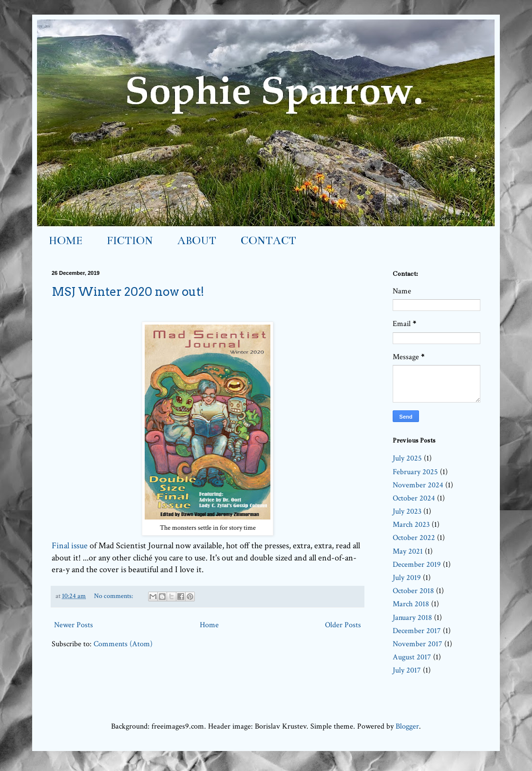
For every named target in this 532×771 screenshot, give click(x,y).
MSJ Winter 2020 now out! (128, 292)
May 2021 (408, 551)
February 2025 (415, 472)
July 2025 (407, 458)
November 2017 (418, 644)
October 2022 (414, 538)
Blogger (407, 726)
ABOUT (197, 241)
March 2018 (411, 604)
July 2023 (407, 511)
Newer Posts (74, 625)
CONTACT (268, 241)
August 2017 (412, 657)
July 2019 (407, 578)
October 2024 (414, 498)
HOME (66, 241)
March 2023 (411, 525)
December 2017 (417, 631)
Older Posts (343, 625)
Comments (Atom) (123, 644)
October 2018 (413, 591)
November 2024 (418, 485)
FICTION (130, 241)
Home (209, 625)
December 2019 (417, 565)
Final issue (70, 546)
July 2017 (407, 670)
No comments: (114, 596)
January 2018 (412, 618)
